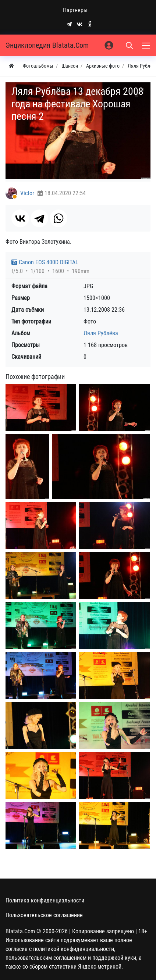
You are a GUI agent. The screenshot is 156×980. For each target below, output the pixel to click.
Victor (27, 193)
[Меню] (147, 45)
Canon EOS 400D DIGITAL (45, 262)
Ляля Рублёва (101, 333)
